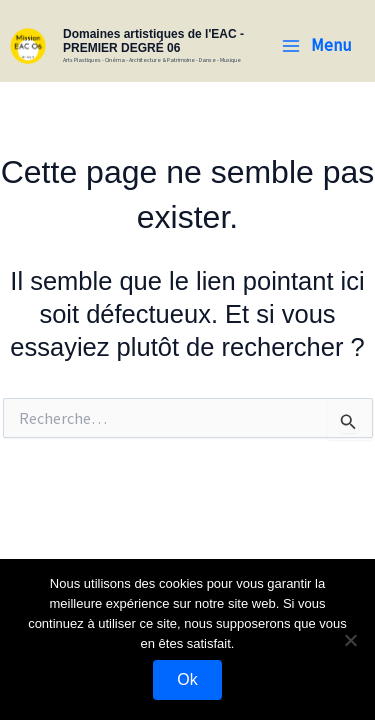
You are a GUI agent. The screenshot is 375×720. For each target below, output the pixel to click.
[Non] (350, 640)
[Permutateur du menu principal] (316, 45)
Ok (187, 679)
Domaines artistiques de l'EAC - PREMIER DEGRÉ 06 (153, 41)
